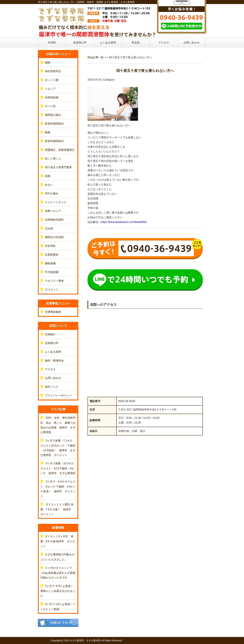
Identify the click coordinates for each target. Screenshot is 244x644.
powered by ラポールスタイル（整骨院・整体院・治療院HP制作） (158, 640)
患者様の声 (80, 43)
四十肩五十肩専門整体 (58, 167)
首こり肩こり (53, 159)
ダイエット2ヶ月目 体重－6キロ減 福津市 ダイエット (58, 541)
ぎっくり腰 (52, 80)
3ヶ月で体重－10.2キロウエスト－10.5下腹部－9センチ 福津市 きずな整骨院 (58, 468)
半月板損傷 (52, 272)
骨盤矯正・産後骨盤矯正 (60, 150)
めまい (49, 185)
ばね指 (49, 228)
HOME (52, 43)
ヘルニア (50, 89)
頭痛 (48, 176)
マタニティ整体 (54, 281)
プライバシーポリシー (58, 395)
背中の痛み (52, 193)
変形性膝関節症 (54, 141)
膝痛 (48, 132)
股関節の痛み (53, 115)
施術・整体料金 (54, 361)
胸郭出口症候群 (54, 237)
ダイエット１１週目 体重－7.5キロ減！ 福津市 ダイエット (57, 509)
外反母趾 (50, 246)
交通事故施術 (53, 312)
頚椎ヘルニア (53, 211)
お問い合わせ (191, 43)
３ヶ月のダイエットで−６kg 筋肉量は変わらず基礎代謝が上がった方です (58, 573)
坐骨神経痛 (52, 97)
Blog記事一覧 (96, 57)
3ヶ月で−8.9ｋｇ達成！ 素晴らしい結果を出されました (59, 591)
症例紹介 (50, 334)
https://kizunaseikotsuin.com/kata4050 (124, 222)
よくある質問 (108, 43)
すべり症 (50, 106)
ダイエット (52, 290)
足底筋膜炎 (52, 255)
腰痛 (48, 63)
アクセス (164, 43)
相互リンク (52, 387)
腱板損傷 (50, 263)
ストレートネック (56, 202)
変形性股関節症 (54, 124)
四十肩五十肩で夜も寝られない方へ (145, 71)
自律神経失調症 (54, 220)
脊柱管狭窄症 (53, 71)
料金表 (136, 43)
